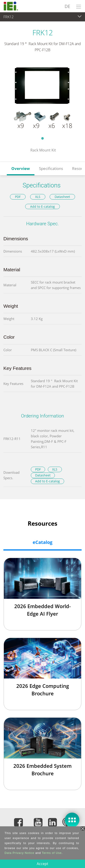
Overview (21, 168)
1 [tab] (43, 138)
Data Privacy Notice (19, 853)
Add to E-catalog (42, 206)
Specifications (51, 168)
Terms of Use (52, 853)
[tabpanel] (42, 97)
